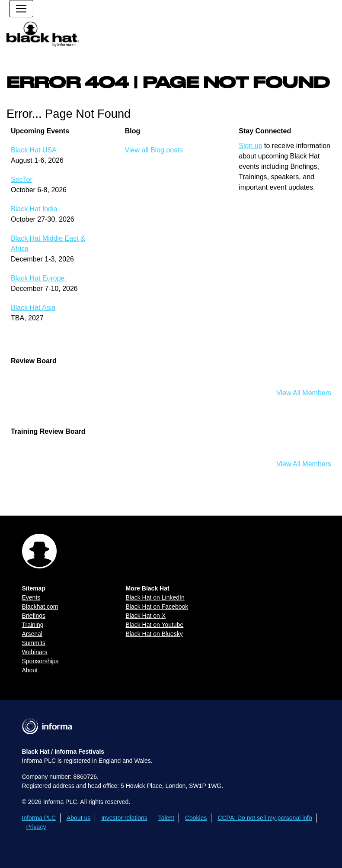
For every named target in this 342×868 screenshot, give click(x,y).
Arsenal (32, 634)
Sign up (250, 146)
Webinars (35, 652)
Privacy (36, 827)
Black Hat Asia (33, 308)
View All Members (304, 393)
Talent (166, 818)
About (30, 670)
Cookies (196, 818)
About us (78, 818)
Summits (34, 643)
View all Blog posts (154, 150)
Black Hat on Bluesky (154, 634)
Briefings (34, 616)
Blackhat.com (40, 607)
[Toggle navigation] (21, 9)
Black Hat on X (146, 616)
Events (31, 597)
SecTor (22, 179)
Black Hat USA (34, 150)
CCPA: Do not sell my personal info (265, 818)
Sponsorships (40, 661)
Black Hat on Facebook (157, 607)
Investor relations (124, 818)
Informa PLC (39, 818)
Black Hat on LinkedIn (155, 597)
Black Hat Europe (38, 278)
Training (33, 625)
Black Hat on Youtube (155, 625)
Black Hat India (34, 209)
